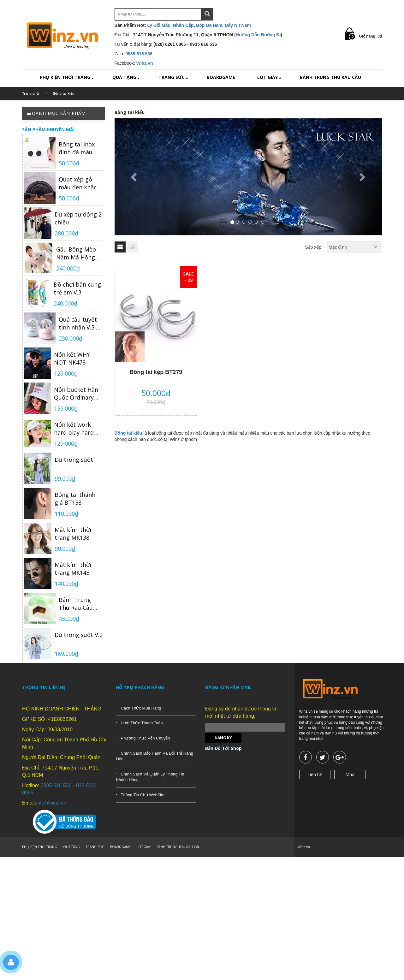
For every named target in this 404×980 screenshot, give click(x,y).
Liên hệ (315, 774)
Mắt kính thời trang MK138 (73, 534)
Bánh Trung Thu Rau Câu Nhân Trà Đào (78, 604)
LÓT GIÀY (270, 77)
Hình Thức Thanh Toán (142, 723)
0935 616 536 (139, 54)
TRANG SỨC (174, 77)
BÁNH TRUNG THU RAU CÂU (330, 77)
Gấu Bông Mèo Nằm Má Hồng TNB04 (76, 253)
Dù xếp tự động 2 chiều (78, 218)
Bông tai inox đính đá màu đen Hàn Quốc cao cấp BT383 (78, 148)
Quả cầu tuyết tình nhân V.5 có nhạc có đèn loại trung (81, 324)
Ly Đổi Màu (159, 25)
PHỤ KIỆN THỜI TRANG (67, 77)
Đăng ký (223, 738)
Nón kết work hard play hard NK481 (74, 429)
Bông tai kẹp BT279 (156, 372)
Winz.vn (145, 63)
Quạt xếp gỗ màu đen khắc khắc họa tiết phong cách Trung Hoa (78, 183)
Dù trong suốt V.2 (79, 635)
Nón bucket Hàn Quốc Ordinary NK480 (76, 394)
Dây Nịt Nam (238, 25)
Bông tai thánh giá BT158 (75, 499)
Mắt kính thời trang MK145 (73, 569)
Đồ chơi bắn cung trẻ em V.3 (77, 288)
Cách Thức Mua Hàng (141, 708)
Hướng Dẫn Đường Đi (258, 35)
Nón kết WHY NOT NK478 (72, 358)
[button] (135, 177)
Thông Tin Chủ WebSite (143, 795)
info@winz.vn (51, 803)
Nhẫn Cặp (183, 25)
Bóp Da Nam (209, 25)
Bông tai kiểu (128, 433)
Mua (350, 774)
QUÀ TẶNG (126, 77)
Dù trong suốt (74, 460)
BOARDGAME (221, 77)
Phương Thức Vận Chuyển (145, 738)
